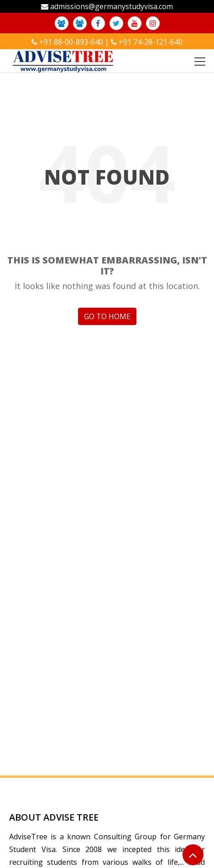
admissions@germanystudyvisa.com (112, 6)
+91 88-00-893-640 (71, 42)
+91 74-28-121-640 (151, 42)
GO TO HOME (107, 316)
